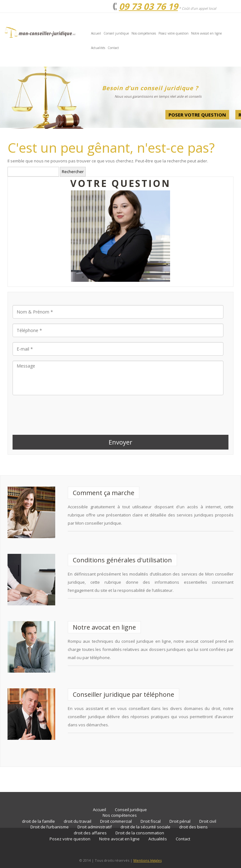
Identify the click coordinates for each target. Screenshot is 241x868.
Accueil (96, 33)
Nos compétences (144, 33)
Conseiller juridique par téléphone (123, 694)
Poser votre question (197, 115)
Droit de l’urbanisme (50, 827)
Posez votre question (174, 33)
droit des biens (193, 827)
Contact (113, 48)
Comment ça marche (104, 493)
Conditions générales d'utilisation (122, 560)
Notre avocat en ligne (206, 33)
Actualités (98, 48)
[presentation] (60, 412)
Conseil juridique (116, 33)
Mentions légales (147, 860)
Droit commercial (116, 821)
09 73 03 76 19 (148, 6)
